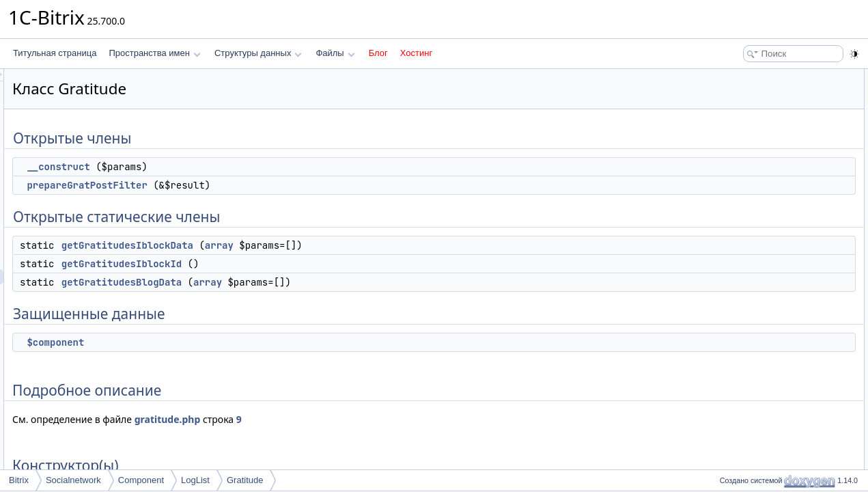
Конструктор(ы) (745, 227)
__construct (229, 167)
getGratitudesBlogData (292, 282)
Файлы (335, 53)
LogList (195, 480)
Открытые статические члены (772, 122)
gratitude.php (338, 419)
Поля (726, 332)
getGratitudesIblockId (292, 264)
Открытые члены (748, 77)
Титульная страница (55, 53)
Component (141, 480)
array (390, 245)
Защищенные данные (757, 182)
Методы (731, 257)
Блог (378, 53)
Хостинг (416, 53)
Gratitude (245, 480)
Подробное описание (756, 212)
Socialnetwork (73, 480)
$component (226, 342)
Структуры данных (258, 53)
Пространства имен (154, 53)
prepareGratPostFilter (257, 185)
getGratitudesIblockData (298, 245)
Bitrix (19, 480)
